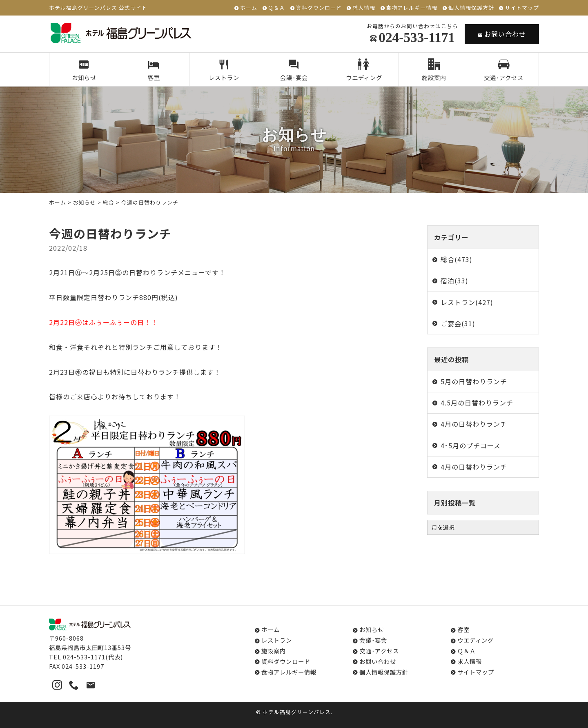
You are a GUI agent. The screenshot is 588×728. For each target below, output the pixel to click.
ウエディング (364, 70)
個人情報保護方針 (471, 8)
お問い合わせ (502, 34)
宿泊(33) (454, 281)
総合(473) (457, 259)
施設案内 (434, 70)
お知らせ (84, 70)
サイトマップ (522, 8)
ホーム (249, 8)
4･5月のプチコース (471, 445)
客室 (154, 70)
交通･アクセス (504, 70)
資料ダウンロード (319, 8)
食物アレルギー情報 (412, 8)
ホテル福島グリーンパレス (297, 712)
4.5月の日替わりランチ (477, 403)
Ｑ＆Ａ (276, 8)
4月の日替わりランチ (474, 424)
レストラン (224, 70)
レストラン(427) (467, 302)
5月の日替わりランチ (474, 381)
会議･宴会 (294, 70)
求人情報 (364, 8)
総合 (109, 202)
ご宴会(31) (458, 323)
